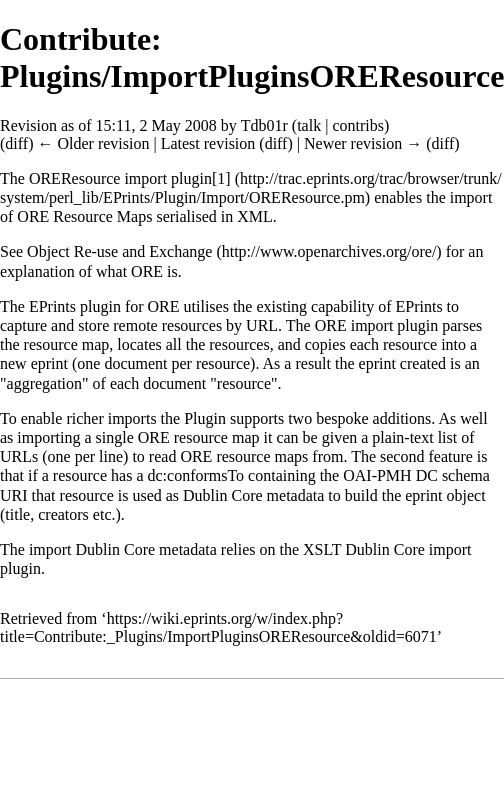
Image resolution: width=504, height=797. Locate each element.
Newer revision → (363, 143)
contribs (358, 125)
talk (309, 125)
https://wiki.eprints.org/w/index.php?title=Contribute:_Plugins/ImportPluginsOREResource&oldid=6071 (218, 627)
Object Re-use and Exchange (119, 251)
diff (16, 143)
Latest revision (208, 143)
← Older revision (93, 143)
